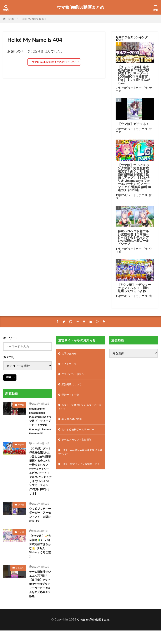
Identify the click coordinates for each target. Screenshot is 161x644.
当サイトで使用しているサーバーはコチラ (80, 411)
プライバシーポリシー (76, 376)
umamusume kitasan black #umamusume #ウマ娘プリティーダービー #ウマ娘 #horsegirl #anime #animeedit (41, 425)
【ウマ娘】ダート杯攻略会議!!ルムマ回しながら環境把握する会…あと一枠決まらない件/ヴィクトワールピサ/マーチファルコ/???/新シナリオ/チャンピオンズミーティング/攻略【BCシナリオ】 (41, 479)
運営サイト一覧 (72, 398)
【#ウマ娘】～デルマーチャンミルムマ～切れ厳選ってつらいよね (134, 288)
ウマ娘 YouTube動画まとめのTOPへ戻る (54, 62)
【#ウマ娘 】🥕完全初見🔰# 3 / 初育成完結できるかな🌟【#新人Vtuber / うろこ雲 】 (41, 558)
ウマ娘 (21, 405)
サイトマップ (70, 365)
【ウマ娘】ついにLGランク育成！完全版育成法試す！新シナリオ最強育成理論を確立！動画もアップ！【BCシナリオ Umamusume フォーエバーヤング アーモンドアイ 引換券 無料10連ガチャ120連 (134, 178)
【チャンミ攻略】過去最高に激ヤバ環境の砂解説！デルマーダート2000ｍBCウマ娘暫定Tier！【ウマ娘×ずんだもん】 (134, 75)
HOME (11, 19)
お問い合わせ (70, 354)
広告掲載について (73, 387)
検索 (9, 377)
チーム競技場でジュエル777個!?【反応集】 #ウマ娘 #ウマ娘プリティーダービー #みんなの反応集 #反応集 (41, 598)
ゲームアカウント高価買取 (79, 445)
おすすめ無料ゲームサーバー (80, 434)
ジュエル (20, 580)
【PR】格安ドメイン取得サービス (79, 473)
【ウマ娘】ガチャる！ (133, 124)
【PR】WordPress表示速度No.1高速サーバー (77, 458)
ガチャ (21, 451)
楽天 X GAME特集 (73, 424)
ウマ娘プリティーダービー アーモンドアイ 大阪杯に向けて (39, 525)
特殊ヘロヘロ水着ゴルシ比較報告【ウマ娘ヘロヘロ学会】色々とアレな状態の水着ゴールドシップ (133, 237)
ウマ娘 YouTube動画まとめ (80, 7)
